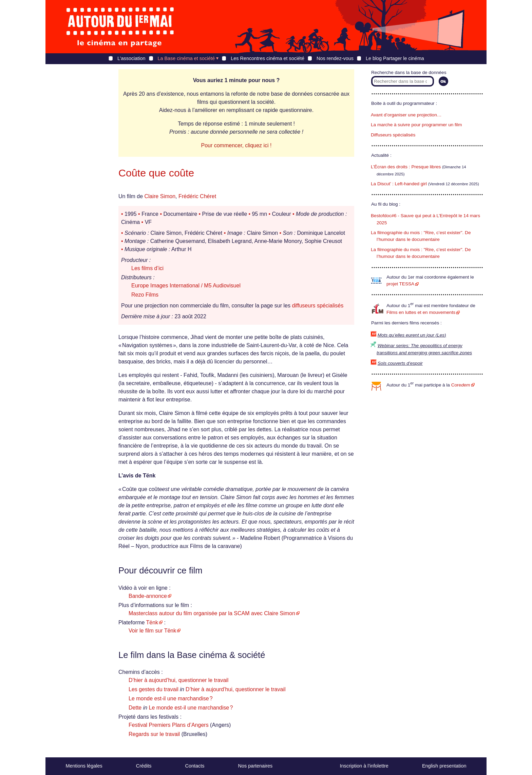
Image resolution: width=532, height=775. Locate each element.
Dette (135, 708)
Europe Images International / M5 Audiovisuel (186, 286)
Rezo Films (145, 295)
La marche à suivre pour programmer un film (416, 125)
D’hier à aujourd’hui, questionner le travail (178, 680)
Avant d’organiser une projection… (406, 115)
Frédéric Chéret (197, 196)
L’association (131, 58)
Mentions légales (84, 766)
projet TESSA (400, 284)
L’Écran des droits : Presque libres (406, 167)
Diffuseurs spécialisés (393, 135)
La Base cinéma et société (186, 58)
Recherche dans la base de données (409, 72)
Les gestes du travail (154, 689)
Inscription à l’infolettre (364, 766)
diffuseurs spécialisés (318, 306)
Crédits (144, 766)
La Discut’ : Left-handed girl (399, 184)
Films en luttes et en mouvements (421, 312)
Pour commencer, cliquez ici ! (236, 145)
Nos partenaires (255, 766)
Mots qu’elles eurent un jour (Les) (412, 335)
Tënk (152, 622)
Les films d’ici (147, 268)
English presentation (444, 766)
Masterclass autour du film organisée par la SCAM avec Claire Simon (212, 613)
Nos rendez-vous (335, 58)
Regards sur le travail (154, 734)
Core (461, 385)
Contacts (195, 766)
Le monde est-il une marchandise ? (171, 698)
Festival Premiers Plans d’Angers (169, 725)
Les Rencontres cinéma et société (268, 58)
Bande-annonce (148, 596)
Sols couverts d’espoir (400, 363)
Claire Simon (160, 196)
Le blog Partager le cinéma (395, 58)
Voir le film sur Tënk (152, 631)
